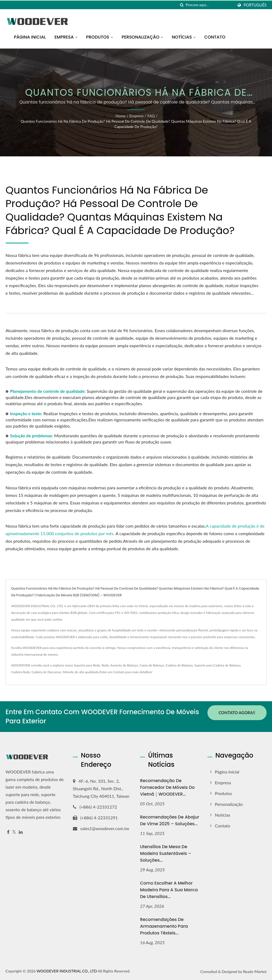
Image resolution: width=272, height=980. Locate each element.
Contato (215, 37)
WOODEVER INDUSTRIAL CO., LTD (67, 971)
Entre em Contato (112, 672)
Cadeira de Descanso (46, 672)
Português (255, 5)
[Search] (210, 5)
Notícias (184, 37)
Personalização (142, 37)
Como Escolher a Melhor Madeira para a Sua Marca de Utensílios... (169, 890)
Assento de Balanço (124, 665)
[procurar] (182, 5)
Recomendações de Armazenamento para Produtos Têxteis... (164, 926)
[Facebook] (8, 832)
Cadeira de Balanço (179, 665)
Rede (105, 665)
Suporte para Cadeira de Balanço (217, 665)
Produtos (100, 37)
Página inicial (30, 37)
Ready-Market (255, 972)
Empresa (66, 37)
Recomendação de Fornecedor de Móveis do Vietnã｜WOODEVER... (167, 787)
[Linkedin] (21, 832)
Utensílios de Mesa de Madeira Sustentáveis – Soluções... (166, 853)
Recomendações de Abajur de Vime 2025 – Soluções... (170, 820)
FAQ (151, 116)
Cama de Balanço (152, 665)
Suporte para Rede (87, 665)
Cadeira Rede (21, 672)
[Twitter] (14, 832)
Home (120, 116)
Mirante (68, 672)
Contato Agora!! (237, 713)
